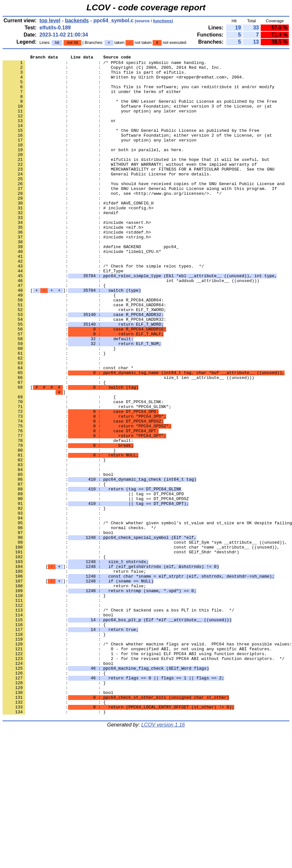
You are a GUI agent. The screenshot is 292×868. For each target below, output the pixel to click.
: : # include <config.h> (78, 239)
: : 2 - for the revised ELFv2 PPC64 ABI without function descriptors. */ (144, 779)
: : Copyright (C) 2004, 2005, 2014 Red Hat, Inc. (112, 70)
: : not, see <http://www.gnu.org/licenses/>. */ (112, 221)
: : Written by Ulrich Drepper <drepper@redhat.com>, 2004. (123, 82)
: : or (59, 134)
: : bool (58, 559)
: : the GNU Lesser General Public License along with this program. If (140, 215)
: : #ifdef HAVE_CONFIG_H (78, 233)
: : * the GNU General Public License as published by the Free (131, 146)
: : (53, 88)
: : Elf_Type (63, 314)
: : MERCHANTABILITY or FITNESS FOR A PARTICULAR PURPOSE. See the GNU (138, 192)
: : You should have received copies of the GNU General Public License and (144, 210)
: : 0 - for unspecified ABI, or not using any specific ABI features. (137, 768)
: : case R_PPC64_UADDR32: (84, 372)
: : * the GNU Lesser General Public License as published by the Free (140, 111)
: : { (54, 332)
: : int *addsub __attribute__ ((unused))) (131, 326)
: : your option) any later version (100, 122)
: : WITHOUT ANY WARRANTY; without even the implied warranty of (130, 186)
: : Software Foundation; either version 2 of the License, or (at (137, 152)
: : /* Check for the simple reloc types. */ (103, 309)
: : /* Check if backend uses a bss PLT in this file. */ (118, 721)
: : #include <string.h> (77, 274)
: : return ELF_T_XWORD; (84, 361)
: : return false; (74, 675)
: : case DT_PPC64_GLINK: (83, 471)
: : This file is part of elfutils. (94, 76)
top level (50, 21)
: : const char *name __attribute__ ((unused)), (141, 646)
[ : (70, 454)
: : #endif (60, 245)
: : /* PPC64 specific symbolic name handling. (105, 64)
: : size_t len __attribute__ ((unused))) (128, 442)
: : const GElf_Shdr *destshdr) (121, 652)
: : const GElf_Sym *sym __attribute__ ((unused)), (145, 640)
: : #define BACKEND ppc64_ (91, 285)
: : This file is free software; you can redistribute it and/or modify (138, 93)
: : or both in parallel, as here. (93, 169)
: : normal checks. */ (79, 622)
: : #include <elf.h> (73, 262)
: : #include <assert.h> (77, 256)
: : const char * (68, 431)
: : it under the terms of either (92, 99)
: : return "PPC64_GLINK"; (87, 477)
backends (77, 21)
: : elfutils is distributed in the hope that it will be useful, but (136, 181)
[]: (72, 338)
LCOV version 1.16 (163, 857)
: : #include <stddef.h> (77, 268)
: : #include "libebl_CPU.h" (82, 291)
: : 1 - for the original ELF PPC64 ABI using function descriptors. (135, 774)
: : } (59, 407)
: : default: (68, 518)
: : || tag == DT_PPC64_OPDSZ (96, 588)
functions (162, 21)
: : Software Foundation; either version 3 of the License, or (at (137, 117)
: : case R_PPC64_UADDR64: (84, 355)
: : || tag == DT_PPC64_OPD (93, 582)
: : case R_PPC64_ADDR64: (83, 349)
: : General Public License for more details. (107, 198)
